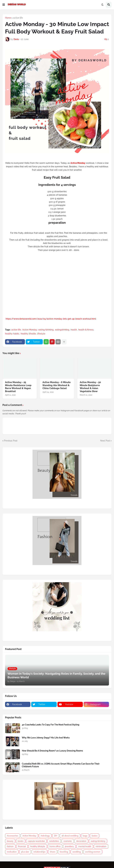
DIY (56, 836)
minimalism (101, 846)
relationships (39, 852)
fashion (10, 846)
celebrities (54, 841)
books (21, 841)
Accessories (12, 836)
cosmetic (68, 841)
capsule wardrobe (36, 841)
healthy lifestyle (38, 846)
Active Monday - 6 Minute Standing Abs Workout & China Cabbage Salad (57, 385)
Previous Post (11, 441)
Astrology (45, 836)
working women (93, 852)
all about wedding (70, 836)
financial (22, 846)
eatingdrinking (62, 330)
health (74, 330)
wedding (77, 852)
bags (85, 836)
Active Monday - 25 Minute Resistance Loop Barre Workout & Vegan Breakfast (18, 387)
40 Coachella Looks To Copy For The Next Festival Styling (51, 725)
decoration (81, 841)
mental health (85, 846)
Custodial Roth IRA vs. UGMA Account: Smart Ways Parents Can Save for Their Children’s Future (61, 765)
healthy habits (12, 334)
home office (55, 846)
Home (8, 18)
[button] (4, 5)
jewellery (69, 846)
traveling (64, 852)
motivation (12, 852)
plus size (25, 852)
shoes (53, 852)
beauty (10, 841)
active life (18, 18)
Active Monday (30, 330)
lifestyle (41, 334)
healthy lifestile (28, 334)
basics (95, 836)
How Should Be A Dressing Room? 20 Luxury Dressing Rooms (52, 751)
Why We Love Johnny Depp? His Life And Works (46, 738)
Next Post (105, 441)
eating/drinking (46, 330)
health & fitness (86, 330)
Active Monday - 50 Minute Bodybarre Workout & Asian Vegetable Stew (90, 387)
